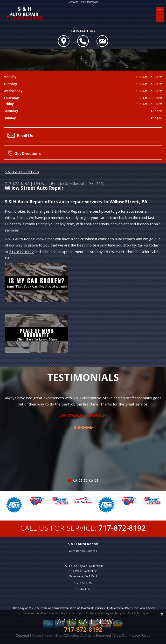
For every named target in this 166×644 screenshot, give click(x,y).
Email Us (20, 135)
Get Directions (24, 153)
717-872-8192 (17, 183)
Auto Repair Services (83, 551)
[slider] (83, 427)
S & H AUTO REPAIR (22, 172)
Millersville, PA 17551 (87, 183)
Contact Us (83, 589)
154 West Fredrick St (51, 183)
